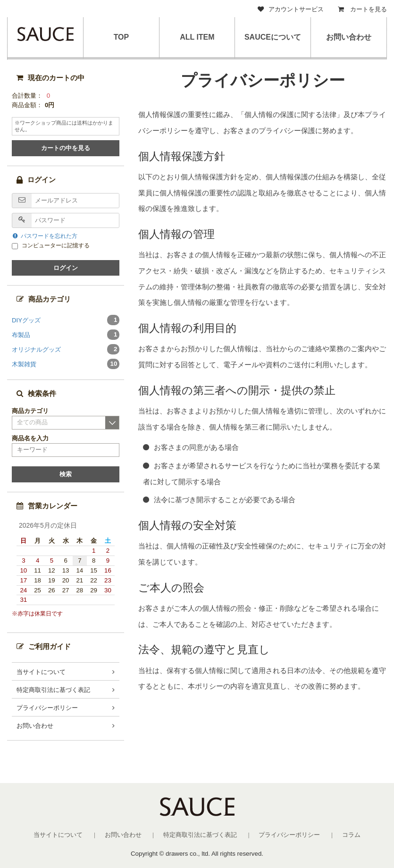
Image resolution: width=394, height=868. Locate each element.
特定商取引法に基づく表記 (53, 690)
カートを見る (362, 9)
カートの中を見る (66, 148)
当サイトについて (41, 672)
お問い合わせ (349, 37)
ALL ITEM (197, 37)
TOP (121, 37)
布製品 (66, 335)
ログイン (66, 268)
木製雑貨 (66, 364)
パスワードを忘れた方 (45, 236)
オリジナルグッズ (66, 349)
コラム (351, 835)
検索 (66, 474)
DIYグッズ (66, 320)
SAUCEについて (273, 37)
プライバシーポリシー (47, 708)
